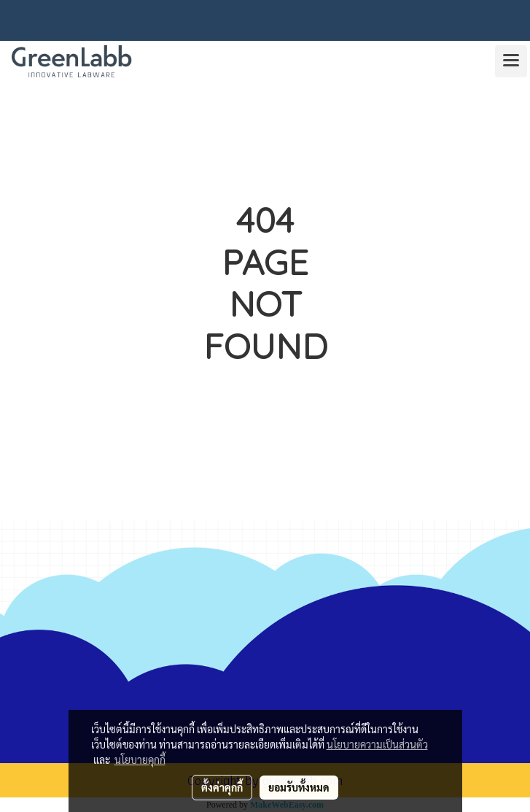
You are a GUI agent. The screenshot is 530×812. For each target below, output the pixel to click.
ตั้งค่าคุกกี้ (222, 787)
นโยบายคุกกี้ (140, 759)
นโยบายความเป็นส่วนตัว (377, 744)
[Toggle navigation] (511, 61)
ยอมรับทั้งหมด (299, 787)
